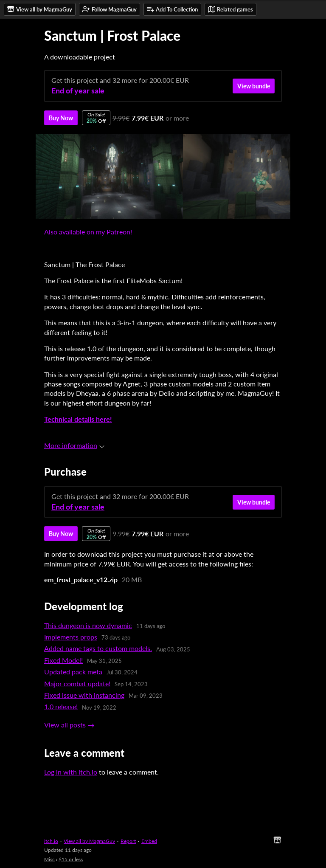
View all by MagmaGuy (89, 841)
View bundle (254, 86)
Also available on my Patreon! (88, 232)
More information (74, 445)
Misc (49, 859)
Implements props (71, 637)
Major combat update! (77, 683)
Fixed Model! (63, 660)
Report (128, 841)
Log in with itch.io (71, 772)
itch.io (51, 841)
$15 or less (71, 859)
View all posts (65, 725)
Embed (149, 841)
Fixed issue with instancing (84, 695)
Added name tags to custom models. (98, 648)
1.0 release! (61, 706)
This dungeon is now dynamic (88, 625)
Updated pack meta (73, 672)
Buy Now (61, 118)
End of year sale (78, 91)
